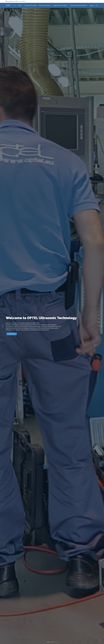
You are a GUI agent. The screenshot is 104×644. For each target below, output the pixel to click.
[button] (3, 326)
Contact (92, 5)
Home (15, 5)
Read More (12, 334)
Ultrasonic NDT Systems (31, 5)
